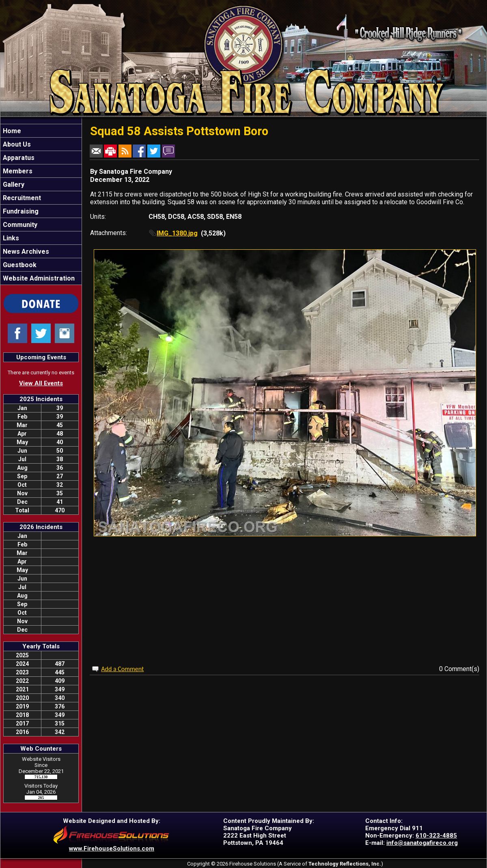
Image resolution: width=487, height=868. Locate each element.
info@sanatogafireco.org (422, 843)
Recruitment (21, 198)
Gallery (13, 185)
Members (17, 171)
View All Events (41, 383)
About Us (16, 144)
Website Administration (38, 278)
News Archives (25, 252)
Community (19, 225)
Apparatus (18, 158)
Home (11, 131)
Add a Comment (122, 669)
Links (10, 238)
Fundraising (20, 211)
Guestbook (19, 265)
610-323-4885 (436, 836)
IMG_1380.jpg (177, 233)
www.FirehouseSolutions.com (112, 849)
